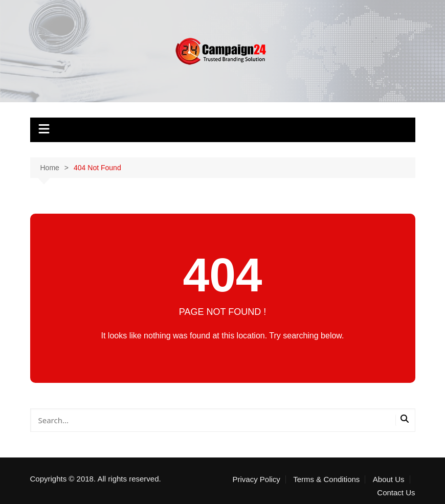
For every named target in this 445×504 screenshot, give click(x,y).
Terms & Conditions (326, 479)
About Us (389, 479)
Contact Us (396, 493)
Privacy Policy (256, 479)
